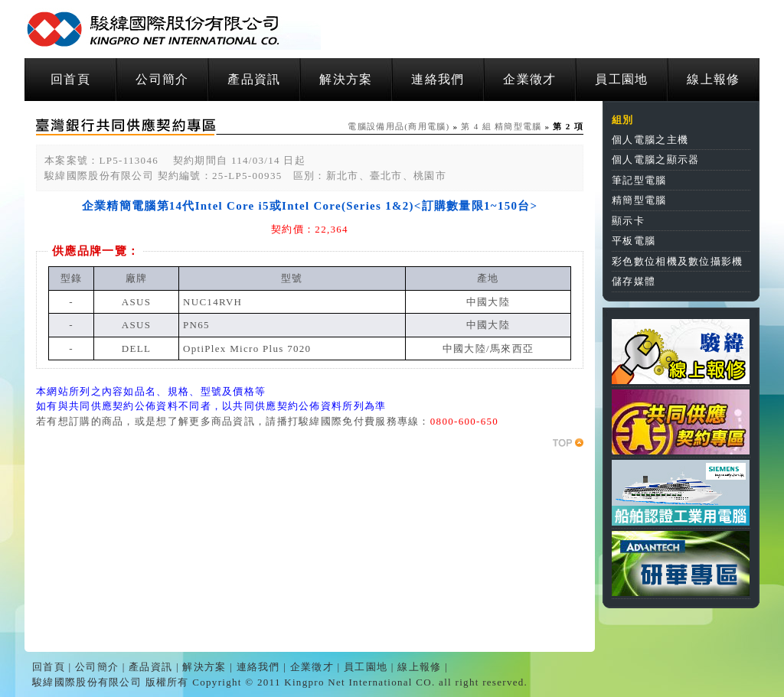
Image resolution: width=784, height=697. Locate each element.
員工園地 (621, 79)
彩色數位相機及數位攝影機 (678, 261)
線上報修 (713, 79)
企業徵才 (529, 79)
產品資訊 (254, 79)
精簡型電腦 (639, 200)
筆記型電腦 (639, 180)
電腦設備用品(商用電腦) (399, 126)
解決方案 (346, 79)
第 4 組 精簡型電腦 (501, 126)
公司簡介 (162, 79)
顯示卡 (628, 221)
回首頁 (70, 79)
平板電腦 (634, 241)
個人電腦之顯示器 (655, 160)
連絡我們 (438, 79)
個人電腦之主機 (650, 140)
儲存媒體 (634, 281)
